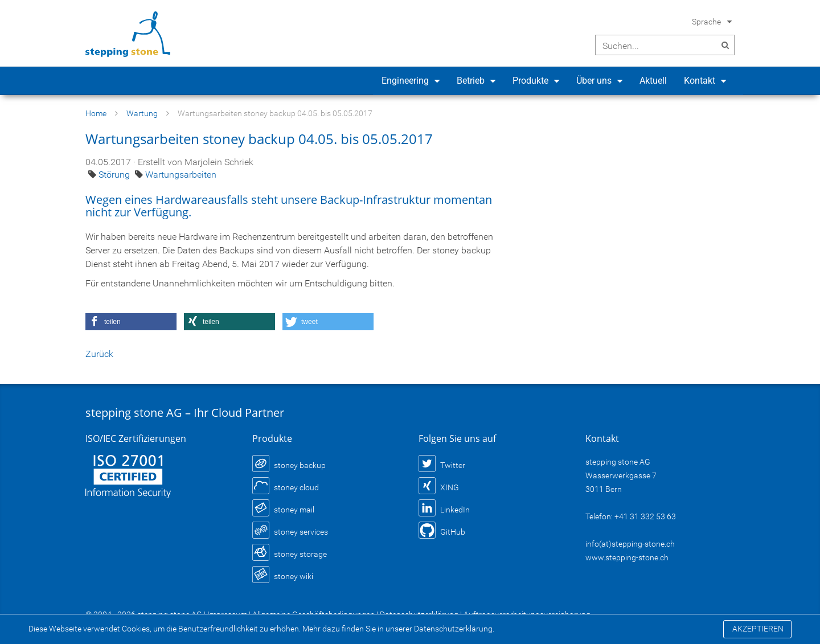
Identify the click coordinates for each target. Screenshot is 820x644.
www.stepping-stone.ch (627, 557)
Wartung (142, 113)
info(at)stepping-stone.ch (630, 544)
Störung (115, 175)
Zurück (99, 354)
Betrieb (471, 81)
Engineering (405, 81)
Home (96, 113)
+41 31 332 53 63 (645, 516)
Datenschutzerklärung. (454, 629)
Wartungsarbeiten (181, 175)
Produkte (530, 81)
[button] (131, 322)
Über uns (594, 81)
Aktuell (653, 81)
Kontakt (700, 81)
